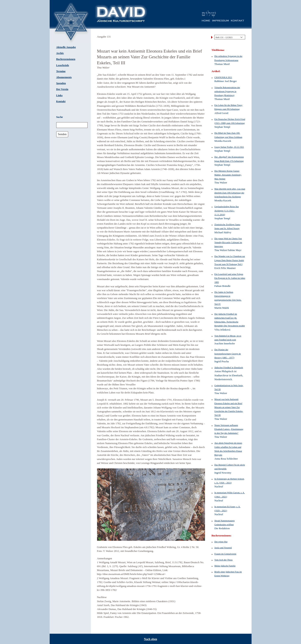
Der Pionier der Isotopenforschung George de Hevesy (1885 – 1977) (228, 353)
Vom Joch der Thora (224, 560)
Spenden (61, 83)
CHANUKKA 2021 (223, 77)
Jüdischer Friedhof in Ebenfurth (229, 367)
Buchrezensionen (66, 59)
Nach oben (150, 639)
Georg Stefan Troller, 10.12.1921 (229, 147)
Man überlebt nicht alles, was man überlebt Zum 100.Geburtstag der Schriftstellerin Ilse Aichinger (230, 193)
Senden (62, 134)
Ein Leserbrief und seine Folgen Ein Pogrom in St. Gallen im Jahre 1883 (230, 278)
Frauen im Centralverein (225, 554)
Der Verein (62, 89)
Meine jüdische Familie (225, 566)
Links (59, 95)
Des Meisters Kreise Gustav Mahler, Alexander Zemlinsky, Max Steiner (228, 175)
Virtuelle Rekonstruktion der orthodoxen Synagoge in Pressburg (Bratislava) (227, 91)
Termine (61, 71)
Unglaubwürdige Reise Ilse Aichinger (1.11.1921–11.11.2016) (227, 210)
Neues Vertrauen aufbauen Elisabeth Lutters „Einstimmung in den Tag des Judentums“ (229, 429)
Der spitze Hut (221, 542)
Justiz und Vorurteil (223, 548)
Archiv (60, 53)
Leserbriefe (63, 65)
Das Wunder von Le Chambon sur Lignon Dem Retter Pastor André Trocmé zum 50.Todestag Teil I (230, 260)
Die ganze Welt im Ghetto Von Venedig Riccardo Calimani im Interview (228, 242)
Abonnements (64, 77)
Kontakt (61, 101)
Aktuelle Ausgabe (66, 47)
